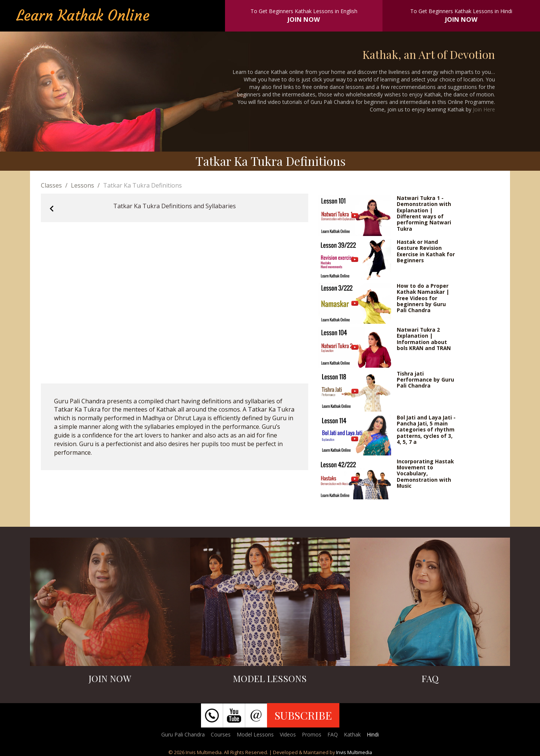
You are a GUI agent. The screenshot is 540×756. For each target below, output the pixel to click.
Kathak (352, 734)
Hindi (373, 734)
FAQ (333, 734)
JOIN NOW (304, 19)
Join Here (484, 109)
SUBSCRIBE (303, 715)
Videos (288, 734)
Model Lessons (255, 734)
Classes (51, 185)
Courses (221, 734)
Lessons (82, 185)
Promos (312, 734)
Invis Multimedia (354, 752)
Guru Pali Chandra (183, 734)
